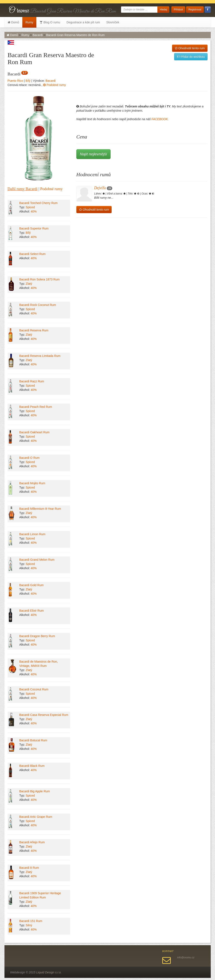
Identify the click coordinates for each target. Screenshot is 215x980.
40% (34, 211)
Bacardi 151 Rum (31, 921)
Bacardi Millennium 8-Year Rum (40, 509)
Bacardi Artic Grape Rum (36, 817)
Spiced (30, 207)
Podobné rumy (55, 85)
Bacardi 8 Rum (29, 868)
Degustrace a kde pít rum (83, 22)
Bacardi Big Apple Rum (35, 791)
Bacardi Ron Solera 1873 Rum (40, 279)
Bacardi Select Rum (33, 254)
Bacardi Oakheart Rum (34, 432)
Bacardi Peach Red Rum (36, 407)
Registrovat (195, 10)
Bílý (28, 81)
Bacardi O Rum (30, 458)
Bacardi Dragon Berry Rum (37, 636)
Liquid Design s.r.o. (49, 972)
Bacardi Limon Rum (32, 534)
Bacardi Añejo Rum (32, 842)
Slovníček (113, 22)
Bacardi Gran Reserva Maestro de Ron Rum (75, 35)
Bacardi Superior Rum (34, 228)
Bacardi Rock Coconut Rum (38, 305)
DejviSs (103, 188)
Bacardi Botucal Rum (33, 740)
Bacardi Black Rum (32, 766)
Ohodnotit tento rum (190, 48)
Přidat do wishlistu (191, 57)
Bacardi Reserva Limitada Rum (40, 356)
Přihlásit (178, 10)
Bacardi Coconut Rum (34, 689)
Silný (29, 925)
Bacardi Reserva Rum (34, 330)
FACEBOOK (160, 119)
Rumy (29, 22)
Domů (13, 22)
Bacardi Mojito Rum (32, 483)
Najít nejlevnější (93, 154)
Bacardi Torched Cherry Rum (38, 203)
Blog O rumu (50, 22)
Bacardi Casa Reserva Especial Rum (44, 715)
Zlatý (29, 284)
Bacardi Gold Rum (31, 585)
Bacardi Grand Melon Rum (37, 560)
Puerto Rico (15, 81)
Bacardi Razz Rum (32, 381)
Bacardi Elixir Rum (32, 611)
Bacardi (38, 35)
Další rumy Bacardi (23, 189)
